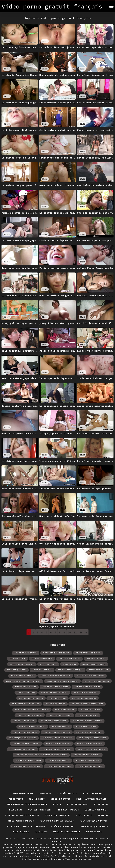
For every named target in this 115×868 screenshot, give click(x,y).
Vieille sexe (84, 815)
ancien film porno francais (22, 664)
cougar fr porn (69, 664)
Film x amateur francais (91, 799)
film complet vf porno (90, 710)
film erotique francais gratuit (26, 744)
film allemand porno (26, 693)
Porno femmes (94, 832)
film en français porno (86, 727)
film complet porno (57, 698)
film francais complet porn (88, 761)
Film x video (37, 799)
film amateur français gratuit (54, 693)
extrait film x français (26, 687)
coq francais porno (48, 664)
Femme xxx (104, 815)
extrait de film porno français (90, 676)
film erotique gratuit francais (92, 749)
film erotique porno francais (28, 761)
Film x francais (93, 793)
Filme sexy (16, 810)
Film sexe (45, 793)
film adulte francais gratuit (87, 687)
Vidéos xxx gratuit (63, 826)
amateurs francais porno (42, 659)
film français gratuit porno (90, 766)
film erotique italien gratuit (87, 755)
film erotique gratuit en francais (57, 749)
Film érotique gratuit (94, 826)
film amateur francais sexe (86, 693)
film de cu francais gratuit (30, 715)
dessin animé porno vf (99, 670)
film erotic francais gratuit (89, 732)
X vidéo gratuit (67, 793)
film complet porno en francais (26, 704)
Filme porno (101, 804)
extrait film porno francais (97, 681)
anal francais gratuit (96, 659)
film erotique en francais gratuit (57, 738)
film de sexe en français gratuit (87, 721)
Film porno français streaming (26, 826)
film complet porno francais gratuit (87, 704)
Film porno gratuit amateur (22, 815)
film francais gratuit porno (59, 766)
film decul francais (61, 727)
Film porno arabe (23, 793)
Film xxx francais (68, 810)
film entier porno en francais (57, 732)
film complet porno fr (55, 704)
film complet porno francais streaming (32, 710)
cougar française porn (16, 670)
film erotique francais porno (90, 744)
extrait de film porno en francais (55, 676)
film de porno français (88, 715)
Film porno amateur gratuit (57, 821)
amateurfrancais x (17, 659)
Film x (57, 804)
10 (69, 632)
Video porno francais (21, 821)
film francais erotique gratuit (27, 766)
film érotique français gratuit (93, 738)
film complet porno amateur (84, 698)
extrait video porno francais (55, 687)
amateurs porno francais (69, 659)
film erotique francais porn (58, 744)
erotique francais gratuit (22, 676)
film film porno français (58, 761)
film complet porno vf (65, 710)
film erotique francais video (22, 749)
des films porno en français (70, 670)
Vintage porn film (39, 810)
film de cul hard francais (60, 715)
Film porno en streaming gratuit (27, 804)
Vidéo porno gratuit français (44, 859)
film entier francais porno (25, 732)
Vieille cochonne (95, 810)
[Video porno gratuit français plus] (111, 6)
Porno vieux (16, 799)
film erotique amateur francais (22, 738)
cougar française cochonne (94, 664)
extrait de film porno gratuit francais (23, 681)
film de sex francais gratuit (53, 721)
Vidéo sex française (58, 815)
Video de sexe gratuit (66, 832)
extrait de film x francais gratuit (62, 681)
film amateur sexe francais (31, 698)
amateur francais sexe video (88, 653)
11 (75, 632)
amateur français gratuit (26, 653)
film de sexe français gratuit (32, 727)
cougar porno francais (42, 670)
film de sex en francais (24, 721)
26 (81, 632)
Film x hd (41, 832)
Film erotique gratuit (94, 821)
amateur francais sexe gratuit (56, 653)
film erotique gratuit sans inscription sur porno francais (41, 755)
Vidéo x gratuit (60, 799)
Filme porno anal (78, 804)
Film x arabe (21, 832)
